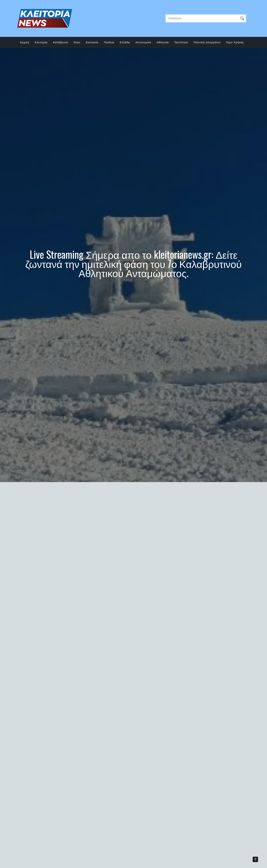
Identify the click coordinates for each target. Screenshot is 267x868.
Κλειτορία (41, 42)
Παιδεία (109, 42)
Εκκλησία (92, 42)
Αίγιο (77, 42)
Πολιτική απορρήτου (207, 42)
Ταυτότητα (181, 42)
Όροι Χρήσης (235, 42)
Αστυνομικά (143, 42)
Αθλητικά (163, 42)
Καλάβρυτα (61, 42)
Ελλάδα (125, 42)
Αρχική (25, 42)
